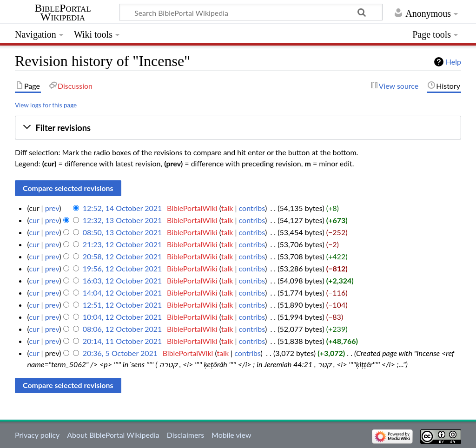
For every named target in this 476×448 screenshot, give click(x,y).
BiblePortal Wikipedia (63, 13)
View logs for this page (46, 105)
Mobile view (231, 435)
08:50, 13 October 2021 (122, 232)
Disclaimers (185, 435)
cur (34, 220)
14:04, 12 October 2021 (122, 293)
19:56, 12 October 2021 (122, 268)
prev (52, 208)
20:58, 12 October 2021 (122, 256)
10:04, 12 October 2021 (122, 317)
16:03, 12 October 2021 (122, 280)
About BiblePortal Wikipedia (113, 435)
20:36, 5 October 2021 (120, 353)
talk (227, 208)
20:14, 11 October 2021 (122, 341)
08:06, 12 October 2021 (122, 329)
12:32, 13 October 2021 (122, 220)
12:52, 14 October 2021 (122, 208)
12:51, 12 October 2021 (122, 305)
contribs (252, 208)
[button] (238, 127)
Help (453, 62)
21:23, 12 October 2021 (122, 244)
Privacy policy (37, 435)
